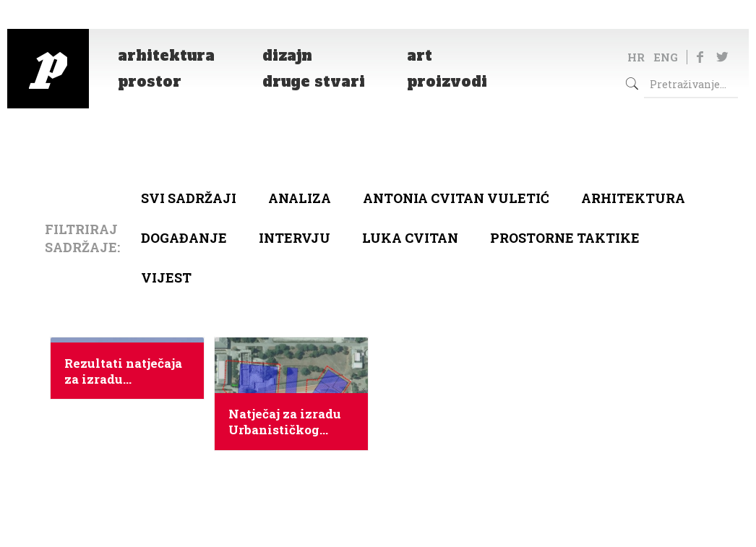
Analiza (300, 198)
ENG (666, 57)
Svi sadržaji (189, 198)
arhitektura (633, 198)
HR (636, 57)
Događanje (184, 238)
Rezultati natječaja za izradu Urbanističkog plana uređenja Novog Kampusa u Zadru (123, 371)
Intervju (295, 238)
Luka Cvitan (410, 238)
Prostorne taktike (565, 238)
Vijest (166, 277)
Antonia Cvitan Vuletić (456, 198)
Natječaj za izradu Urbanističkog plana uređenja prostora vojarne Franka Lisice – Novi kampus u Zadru (285, 422)
